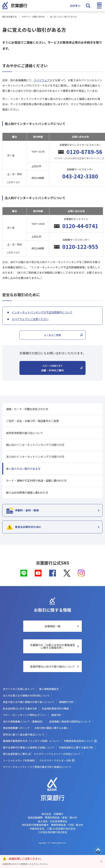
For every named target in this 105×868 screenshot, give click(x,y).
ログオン (75, 6)
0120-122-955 (80, 247)
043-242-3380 (80, 176)
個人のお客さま (10, 17)
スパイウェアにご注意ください (30, 319)
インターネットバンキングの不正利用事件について (42, 312)
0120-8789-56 (84, 152)
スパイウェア (42, 80)
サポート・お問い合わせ (33, 17)
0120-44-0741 (80, 226)
